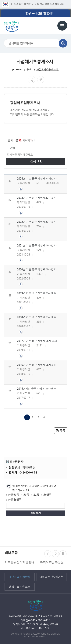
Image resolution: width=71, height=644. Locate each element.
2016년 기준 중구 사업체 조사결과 (37, 365)
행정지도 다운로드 (20, 586)
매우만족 (13, 495)
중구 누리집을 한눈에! (39, 13)
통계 (29, 69)
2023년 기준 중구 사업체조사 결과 (37, 198)
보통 (35, 495)
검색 (63, 43)
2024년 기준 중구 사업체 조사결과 (37, 179)
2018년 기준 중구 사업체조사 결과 (37, 317)
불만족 (46, 495)
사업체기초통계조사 (48, 69)
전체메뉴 (62, 26)
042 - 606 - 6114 (41, 620)
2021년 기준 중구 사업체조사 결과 (37, 246)
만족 (25, 495)
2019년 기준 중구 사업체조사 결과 (37, 293)
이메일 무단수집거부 (51, 577)
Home (19, 69)
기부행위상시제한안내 (19, 562)
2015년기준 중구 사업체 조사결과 (36, 389)
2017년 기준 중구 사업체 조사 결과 (37, 341)
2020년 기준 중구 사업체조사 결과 (37, 269)
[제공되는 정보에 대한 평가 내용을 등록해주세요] (35, 506)
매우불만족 (14, 500)
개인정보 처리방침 (20, 577)
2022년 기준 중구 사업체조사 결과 (37, 222)
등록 (61, 431)
